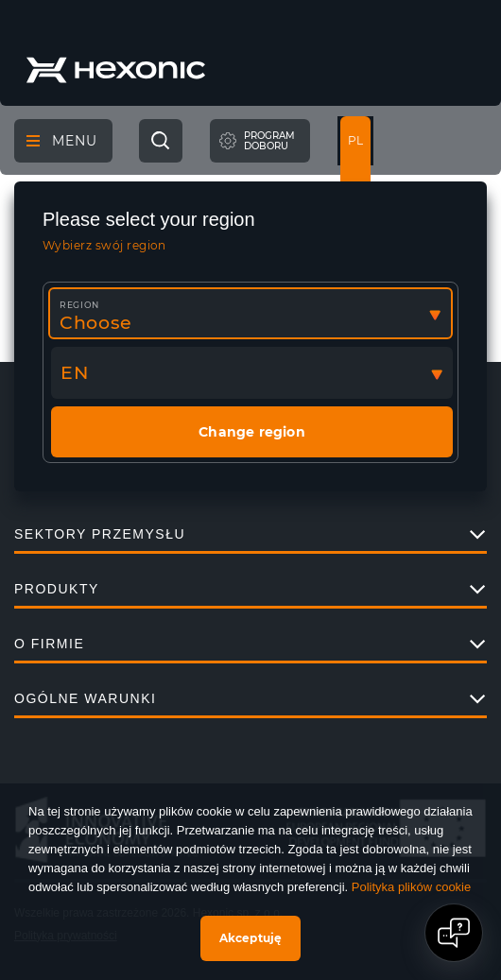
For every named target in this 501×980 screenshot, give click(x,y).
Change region (252, 432)
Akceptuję (251, 938)
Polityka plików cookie (411, 887)
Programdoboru (269, 141)
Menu (62, 141)
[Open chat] (454, 933)
